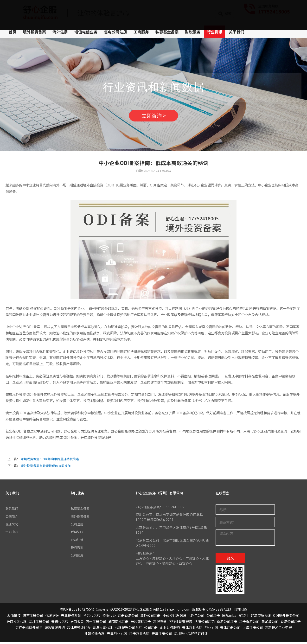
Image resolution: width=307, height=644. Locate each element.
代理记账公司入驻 (128, 629)
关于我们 (237, 32)
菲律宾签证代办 (79, 629)
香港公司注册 (227, 623)
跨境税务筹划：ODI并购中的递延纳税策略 (50, 461)
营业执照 (211, 629)
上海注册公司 (253, 629)
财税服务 (193, 32)
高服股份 (160, 623)
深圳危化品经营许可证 (191, 635)
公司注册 (77, 526)
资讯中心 (12, 534)
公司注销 (77, 541)
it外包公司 (196, 617)
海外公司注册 (150, 617)
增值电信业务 (86, 32)
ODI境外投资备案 (286, 617)
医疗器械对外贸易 (29, 629)
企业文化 (12, 526)
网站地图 (241, 611)
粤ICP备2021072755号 (77, 611)
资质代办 (109, 617)
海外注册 (60, 32)
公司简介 (12, 518)
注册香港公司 (128, 617)
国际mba (229, 617)
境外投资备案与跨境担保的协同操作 (46, 468)
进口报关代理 (17, 623)
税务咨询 (77, 549)
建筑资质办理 (261, 617)
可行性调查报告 (180, 623)
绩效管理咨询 (55, 629)
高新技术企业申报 (278, 629)
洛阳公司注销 (205, 623)
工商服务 (141, 32)
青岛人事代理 (103, 629)
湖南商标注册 (118, 623)
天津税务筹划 (71, 617)
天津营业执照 (192, 629)
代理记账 (77, 534)
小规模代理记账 (174, 617)
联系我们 (12, 510)
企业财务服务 (170, 629)
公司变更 (77, 557)
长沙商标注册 (141, 623)
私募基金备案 (167, 32)
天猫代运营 (60, 623)
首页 (13, 32)
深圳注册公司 (39, 623)
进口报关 (77, 623)
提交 (230, 559)
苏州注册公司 (96, 623)
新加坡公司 (270, 623)
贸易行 (243, 617)
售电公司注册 (115, 32)
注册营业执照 (139, 635)
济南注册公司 (33, 617)
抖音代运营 (92, 617)
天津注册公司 (230, 629)
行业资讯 (215, 32)
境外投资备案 (34, 32)
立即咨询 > (153, 117)
